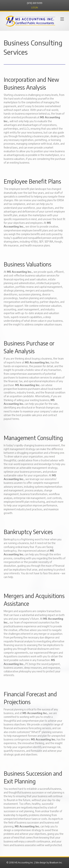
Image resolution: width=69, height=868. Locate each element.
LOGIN (35, 8)
